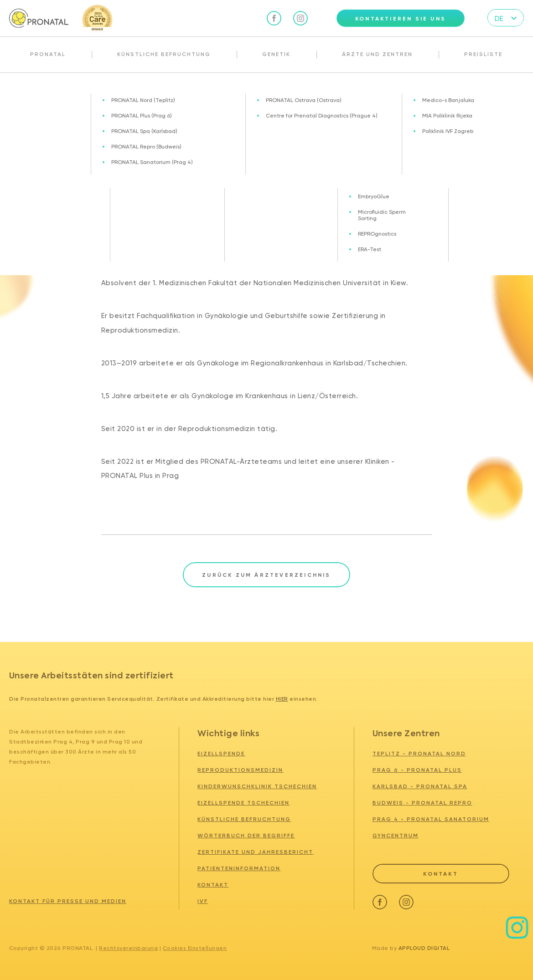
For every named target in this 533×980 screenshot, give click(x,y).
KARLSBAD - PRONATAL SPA (420, 786)
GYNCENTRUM (396, 836)
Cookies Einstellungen (195, 948)
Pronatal (48, 54)
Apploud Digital (424, 948)
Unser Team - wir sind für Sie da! (134, 92)
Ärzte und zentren (54, 92)
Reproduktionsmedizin (240, 770)
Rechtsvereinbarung (128, 948)
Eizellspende (221, 754)
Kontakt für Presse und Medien (68, 901)
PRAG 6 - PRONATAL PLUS (417, 770)
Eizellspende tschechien (243, 803)
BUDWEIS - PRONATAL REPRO (422, 803)
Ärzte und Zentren (377, 54)
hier (282, 699)
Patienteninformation (239, 868)
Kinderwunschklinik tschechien (257, 786)
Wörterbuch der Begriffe (246, 836)
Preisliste (483, 54)
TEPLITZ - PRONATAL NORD (419, 754)
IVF (203, 901)
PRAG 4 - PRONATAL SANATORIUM (431, 819)
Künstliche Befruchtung (164, 54)
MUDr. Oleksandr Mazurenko (226, 92)
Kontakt (213, 885)
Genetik (276, 54)
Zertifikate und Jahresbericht (255, 852)
